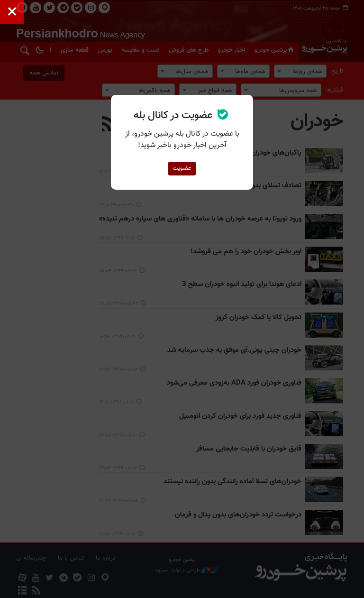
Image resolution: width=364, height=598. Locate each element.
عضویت (182, 168)
